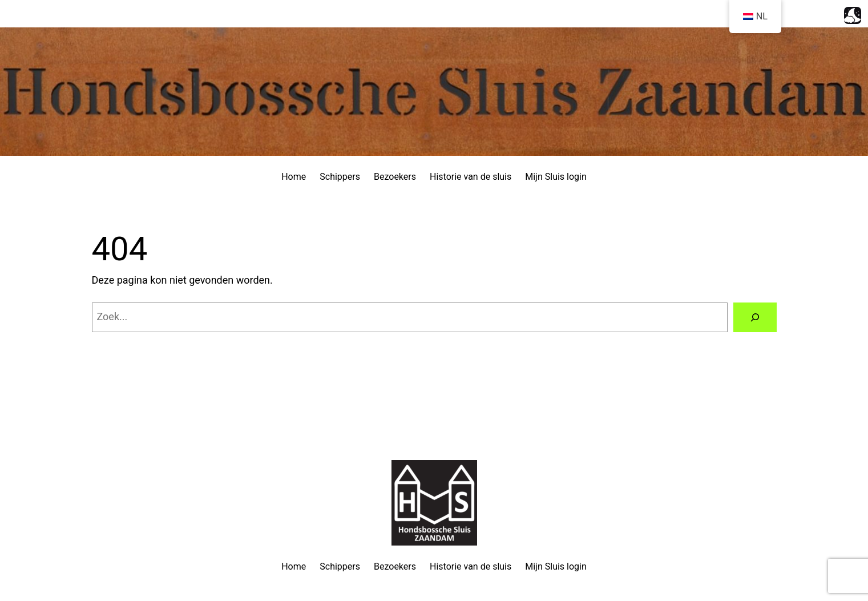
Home (294, 177)
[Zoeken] (755, 317)
